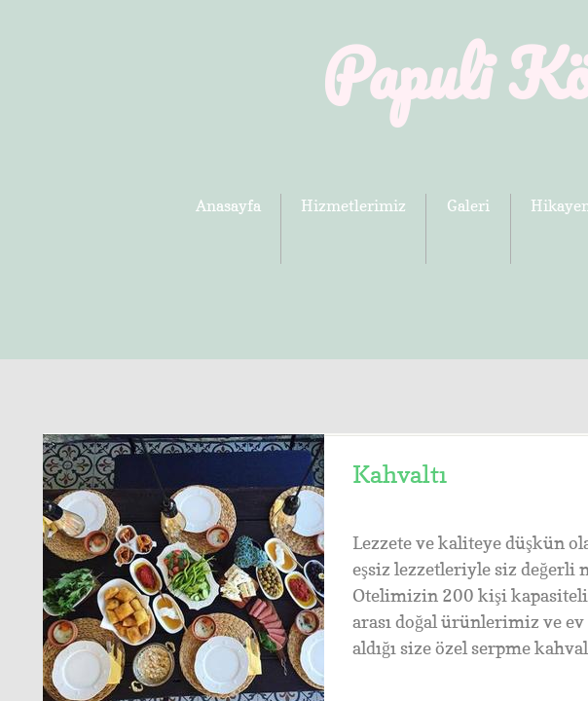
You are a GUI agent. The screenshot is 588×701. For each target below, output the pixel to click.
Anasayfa (228, 205)
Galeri (468, 205)
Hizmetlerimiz (353, 205)
